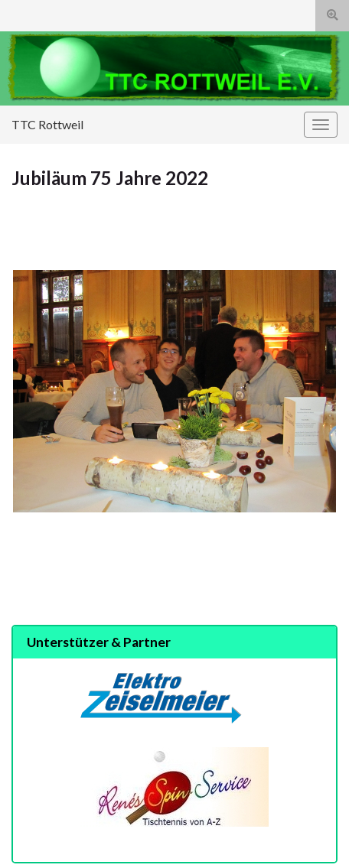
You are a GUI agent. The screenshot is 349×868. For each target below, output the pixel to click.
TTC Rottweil (47, 124)
